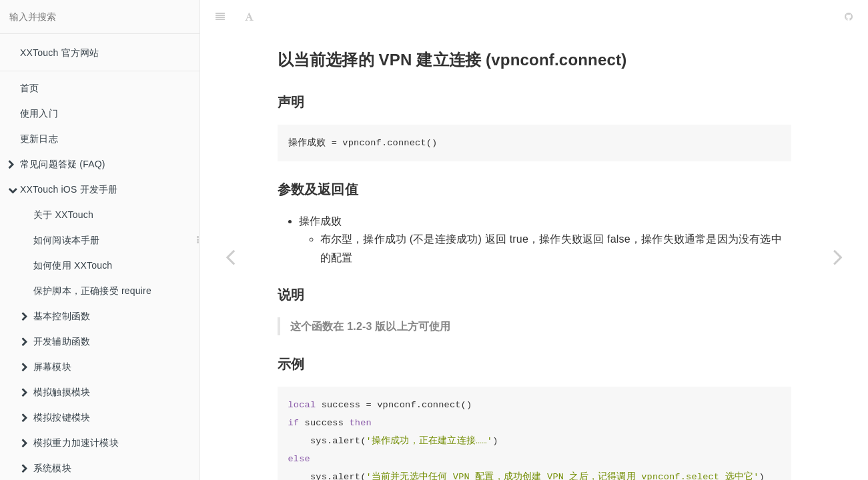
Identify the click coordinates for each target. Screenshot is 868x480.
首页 (29, 88)
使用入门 (39, 113)
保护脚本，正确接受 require (92, 291)
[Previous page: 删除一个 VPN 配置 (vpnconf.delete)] (230, 257)
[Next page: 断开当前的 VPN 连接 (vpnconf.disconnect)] (838, 257)
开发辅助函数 (56, 341)
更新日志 (39, 139)
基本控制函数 (56, 316)
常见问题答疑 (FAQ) (57, 164)
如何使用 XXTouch (73, 265)
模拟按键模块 (56, 417)
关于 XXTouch (63, 215)
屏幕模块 (46, 367)
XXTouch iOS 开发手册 (63, 189)
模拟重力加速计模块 (70, 443)
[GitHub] (849, 17)
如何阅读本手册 (66, 240)
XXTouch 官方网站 (59, 53)
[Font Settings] (249, 17)
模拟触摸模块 (56, 392)
